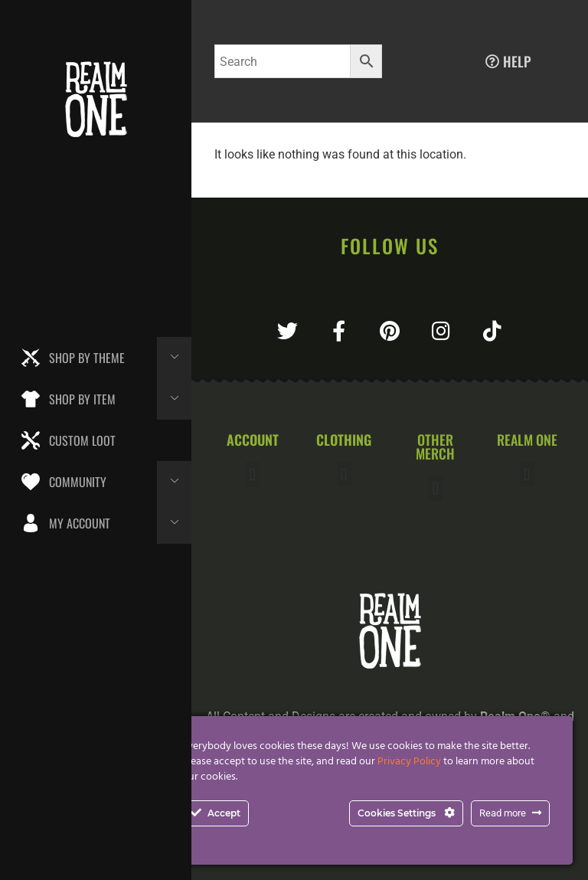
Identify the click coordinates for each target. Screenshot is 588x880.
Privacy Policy (409, 762)
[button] (252, 474)
